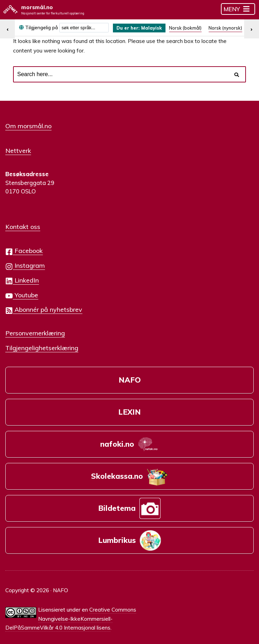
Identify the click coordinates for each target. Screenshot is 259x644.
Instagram (25, 263)
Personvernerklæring (35, 330)
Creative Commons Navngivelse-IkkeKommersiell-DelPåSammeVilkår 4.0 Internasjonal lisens (71, 610)
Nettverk (18, 149)
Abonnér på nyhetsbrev (44, 307)
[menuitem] (141, 28)
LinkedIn (22, 277)
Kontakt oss (23, 224)
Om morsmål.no (28, 125)
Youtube (22, 292)
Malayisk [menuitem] (154, 28)
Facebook (24, 248)
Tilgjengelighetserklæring (42, 344)
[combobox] (84, 28)
